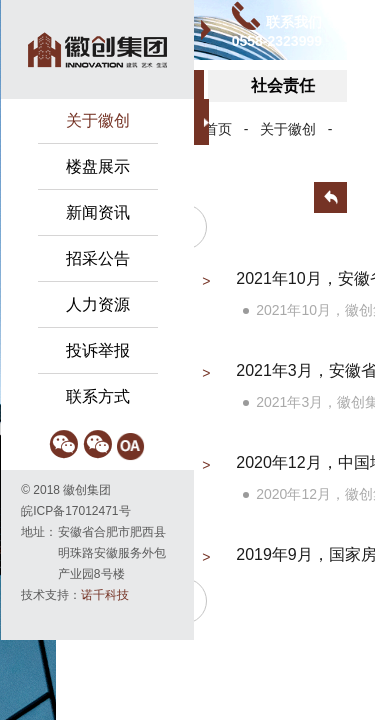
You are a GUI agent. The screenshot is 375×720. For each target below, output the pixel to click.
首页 (218, 129)
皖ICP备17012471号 (75, 511)
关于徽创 (288, 129)
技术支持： (75, 595)
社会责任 (283, 85)
